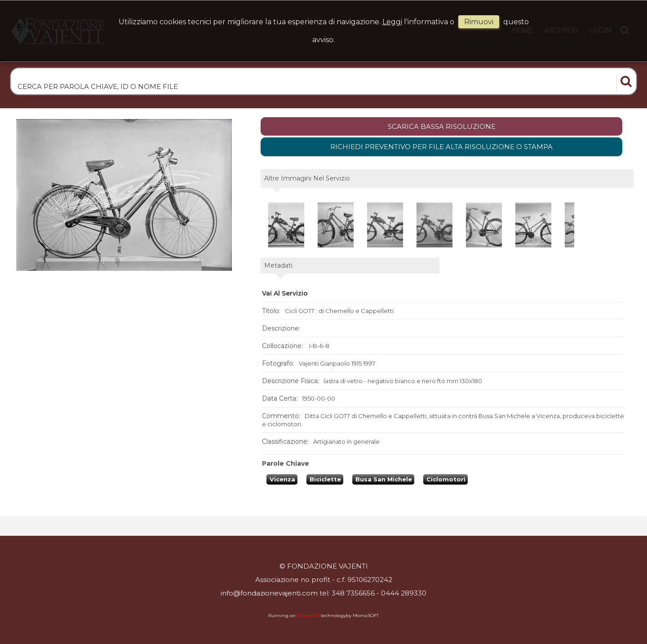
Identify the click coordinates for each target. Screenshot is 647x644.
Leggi (392, 22)
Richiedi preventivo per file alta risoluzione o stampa (441, 147)
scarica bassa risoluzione (442, 126)
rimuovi (479, 22)
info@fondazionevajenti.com (269, 593)
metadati (278, 265)
